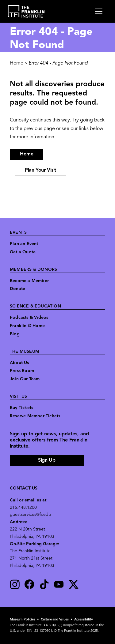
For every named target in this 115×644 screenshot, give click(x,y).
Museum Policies (23, 620)
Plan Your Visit (40, 170)
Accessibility (84, 620)
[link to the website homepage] (26, 11)
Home (17, 63)
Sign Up (47, 460)
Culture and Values (55, 620)
